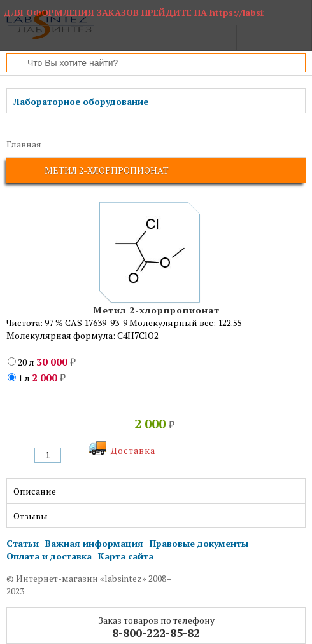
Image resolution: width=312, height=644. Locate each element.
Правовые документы (199, 543)
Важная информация (94, 543)
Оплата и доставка (49, 556)
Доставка (133, 450)
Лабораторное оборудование (81, 101)
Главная (24, 144)
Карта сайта (126, 556)
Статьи (23, 543)
